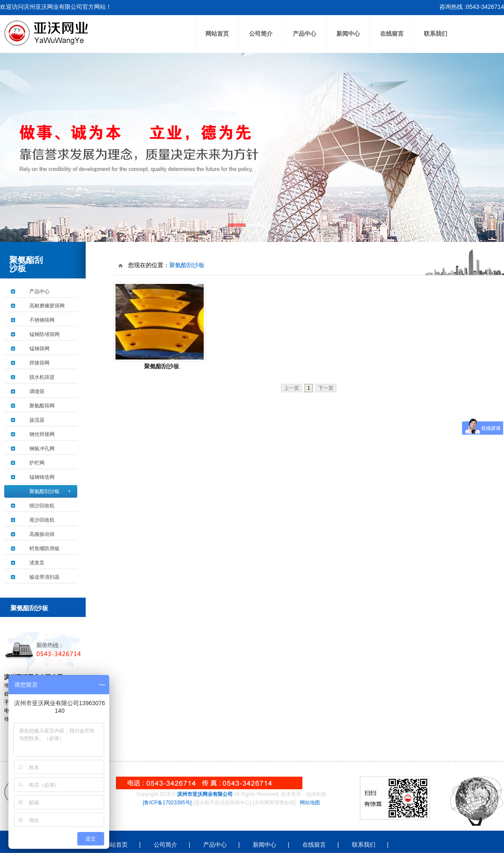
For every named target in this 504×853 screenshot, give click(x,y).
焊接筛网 (39, 363)
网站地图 (310, 803)
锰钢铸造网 (42, 477)
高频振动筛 (42, 534)
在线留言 (392, 34)
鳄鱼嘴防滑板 (45, 549)
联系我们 (436, 34)
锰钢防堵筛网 (45, 334)
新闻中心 (348, 34)
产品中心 (304, 34)
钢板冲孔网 (42, 449)
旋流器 (37, 420)
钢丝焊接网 (42, 434)
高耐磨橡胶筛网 (47, 306)
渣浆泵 (37, 563)
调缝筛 (37, 391)
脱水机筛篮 (42, 377)
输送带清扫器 (45, 577)
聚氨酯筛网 (42, 406)
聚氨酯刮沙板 (45, 491)
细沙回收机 (42, 506)
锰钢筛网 (39, 349)
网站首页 (217, 34)
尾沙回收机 (42, 520)
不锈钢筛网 (42, 320)
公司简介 (261, 34)
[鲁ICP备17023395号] (167, 803)
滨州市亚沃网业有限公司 (205, 794)
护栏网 (37, 463)
